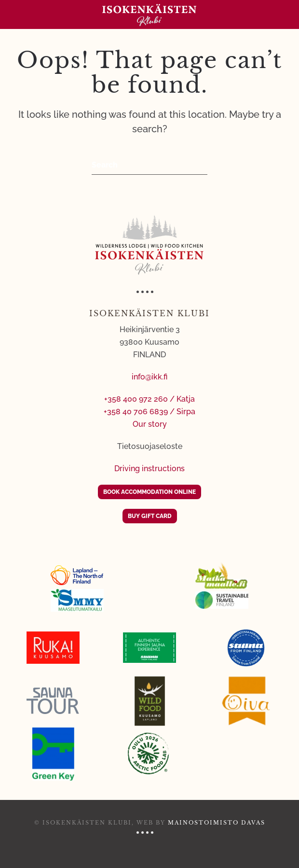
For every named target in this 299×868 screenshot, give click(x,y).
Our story (150, 424)
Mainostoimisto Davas (217, 823)
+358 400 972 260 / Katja (149, 399)
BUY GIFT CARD (150, 516)
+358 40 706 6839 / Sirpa (149, 412)
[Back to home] (149, 14)
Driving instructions (149, 469)
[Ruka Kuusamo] (53, 648)
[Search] (149, 165)
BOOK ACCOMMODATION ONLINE (149, 492)
